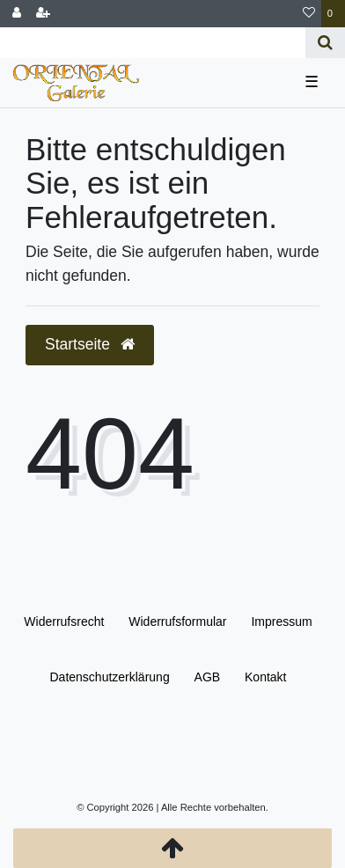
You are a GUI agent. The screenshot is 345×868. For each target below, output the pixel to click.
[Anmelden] (17, 14)
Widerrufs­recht (64, 622)
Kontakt (265, 677)
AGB (208, 677)
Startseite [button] (90, 344)
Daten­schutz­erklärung (109, 677)
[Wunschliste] (309, 14)
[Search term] (153, 43)
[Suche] (325, 43)
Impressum (281, 622)
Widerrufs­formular (177, 622)
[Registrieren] (43, 14)
